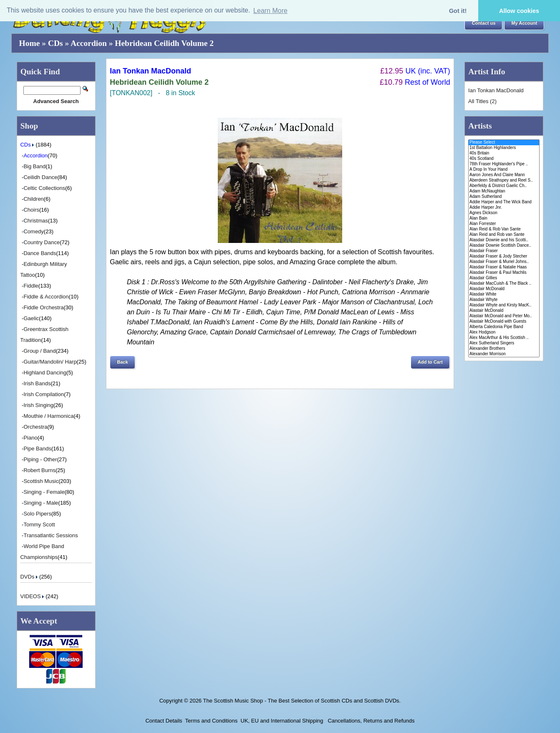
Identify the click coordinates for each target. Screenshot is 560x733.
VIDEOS (33, 596)
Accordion (89, 43)
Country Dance (42, 242)
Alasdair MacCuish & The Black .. (504, 284)
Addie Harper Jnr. (504, 208)
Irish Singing (38, 405)
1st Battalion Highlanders (504, 148)
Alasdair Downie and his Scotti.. (504, 240)
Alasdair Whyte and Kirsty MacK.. (504, 305)
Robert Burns (39, 470)
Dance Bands (40, 253)
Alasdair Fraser (504, 251)
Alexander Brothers (504, 349)
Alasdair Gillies (504, 278)
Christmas (36, 221)
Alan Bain (504, 219)
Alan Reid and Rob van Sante (504, 235)
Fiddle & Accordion (46, 297)
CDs (55, 43)
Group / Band (39, 351)
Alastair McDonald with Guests (504, 322)
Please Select (504, 143)
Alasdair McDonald (504, 289)
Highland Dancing (45, 373)
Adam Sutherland (504, 197)
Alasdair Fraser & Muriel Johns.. (504, 262)
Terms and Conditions (212, 721)
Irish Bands (37, 383)
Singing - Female (44, 492)
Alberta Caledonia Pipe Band (504, 327)
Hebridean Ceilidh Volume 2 (164, 43)
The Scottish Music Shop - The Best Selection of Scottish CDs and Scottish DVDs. (302, 701)
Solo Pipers (37, 514)
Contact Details (164, 721)
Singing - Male (41, 503)
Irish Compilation (44, 394)
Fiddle (31, 286)
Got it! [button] (458, 11)
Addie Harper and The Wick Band (504, 202)
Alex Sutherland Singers (504, 343)
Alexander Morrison (504, 354)
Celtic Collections (44, 188)
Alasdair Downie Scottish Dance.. (504, 246)
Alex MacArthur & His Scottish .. (504, 338)
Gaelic (31, 318)
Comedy (33, 231)
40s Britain (504, 153)
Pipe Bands (37, 449)
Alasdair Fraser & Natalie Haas (504, 267)
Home (30, 43)
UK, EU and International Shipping (282, 721)
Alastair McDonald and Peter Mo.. (504, 316)
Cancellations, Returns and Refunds (371, 721)
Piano (30, 438)
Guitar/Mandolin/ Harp (50, 362)
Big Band (34, 166)
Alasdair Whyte (504, 300)
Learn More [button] (270, 11)
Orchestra (35, 427)
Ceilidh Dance (40, 177)
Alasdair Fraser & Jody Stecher (504, 257)
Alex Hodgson (504, 332)
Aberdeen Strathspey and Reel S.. (504, 181)
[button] (483, 23)
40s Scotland (504, 159)
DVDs (30, 577)
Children (33, 199)
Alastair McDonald (504, 311)
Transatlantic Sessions (50, 535)
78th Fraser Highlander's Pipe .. (504, 164)
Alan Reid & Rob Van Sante (504, 229)
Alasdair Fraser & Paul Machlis (504, 273)
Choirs (31, 210)
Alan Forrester (504, 224)
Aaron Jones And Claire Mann (504, 175)
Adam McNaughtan (504, 191)
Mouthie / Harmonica (48, 416)
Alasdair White (504, 294)
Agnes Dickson (504, 213)
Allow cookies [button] (519, 11)
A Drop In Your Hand (504, 170)
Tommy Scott (39, 524)
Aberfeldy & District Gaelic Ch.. (504, 186)
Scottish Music (41, 481)
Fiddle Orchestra (43, 307)
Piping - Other (40, 459)
